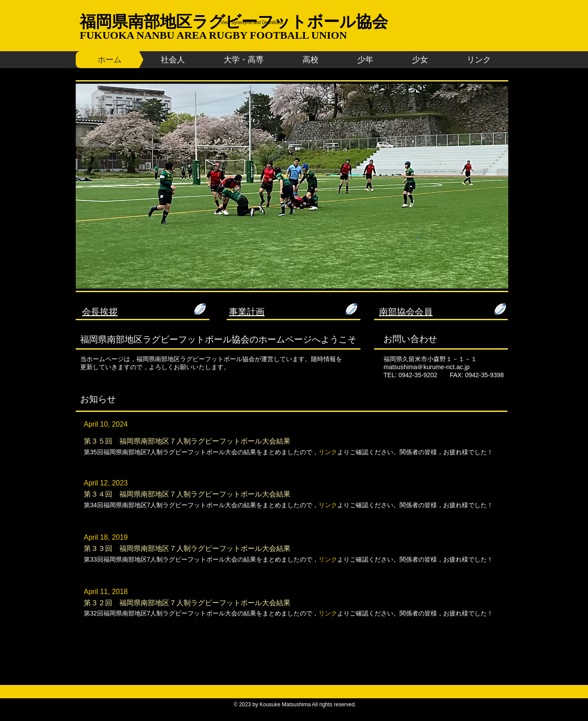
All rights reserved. (334, 705)
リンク (328, 505)
